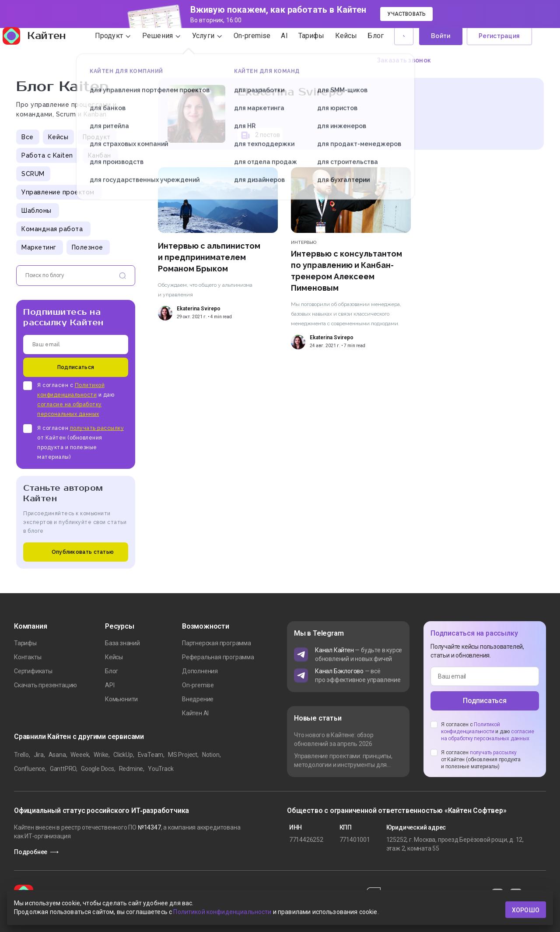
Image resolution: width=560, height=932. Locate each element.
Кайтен (45, 49)
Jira (39, 755)
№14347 (149, 827)
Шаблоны (37, 211)
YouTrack (161, 769)
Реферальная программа (218, 657)
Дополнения (200, 671)
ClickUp (123, 755)
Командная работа (52, 229)
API (110, 685)
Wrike (101, 755)
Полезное (87, 247)
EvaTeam (151, 755)
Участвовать (406, 14)
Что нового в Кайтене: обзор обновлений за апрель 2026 (334, 739)
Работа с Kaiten (47, 155)
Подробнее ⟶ (36, 852)
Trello (21, 755)
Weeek (80, 755)
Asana (57, 755)
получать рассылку (97, 428)
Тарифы (25, 643)
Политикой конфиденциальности (222, 914)
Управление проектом (58, 192)
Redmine (131, 769)
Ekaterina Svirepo (199, 309)
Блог (112, 671)
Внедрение (198, 699)
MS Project (183, 755)
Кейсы (58, 137)
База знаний (122, 643)
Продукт (97, 137)
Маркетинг (39, 247)
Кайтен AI (195, 713)
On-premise (198, 685)
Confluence (30, 769)
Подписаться (76, 367)
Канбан (100, 155)
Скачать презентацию (45, 685)
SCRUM (33, 174)
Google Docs (98, 769)
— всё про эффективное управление (358, 675)
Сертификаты (33, 671)
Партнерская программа (217, 643)
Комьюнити (121, 699)
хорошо (526, 910)
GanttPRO (63, 769)
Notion (211, 755)
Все (28, 137)
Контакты (28, 657)
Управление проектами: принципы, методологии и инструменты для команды (343, 761)
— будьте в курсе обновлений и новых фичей (359, 654)
